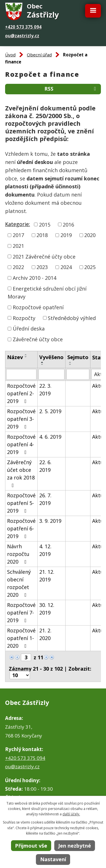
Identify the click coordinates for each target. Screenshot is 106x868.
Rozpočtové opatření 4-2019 (21, 444)
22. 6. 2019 (45, 466)
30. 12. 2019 (47, 609)
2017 (18, 235)
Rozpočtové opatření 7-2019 (21, 613)
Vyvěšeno (51, 357)
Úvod (10, 55)
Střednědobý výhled (72, 318)
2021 (18, 246)
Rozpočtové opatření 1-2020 (21, 638)
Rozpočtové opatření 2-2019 (21, 393)
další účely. (71, 814)
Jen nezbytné (75, 846)
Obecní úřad (39, 55)
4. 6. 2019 (50, 437)
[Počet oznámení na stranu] (20, 675)
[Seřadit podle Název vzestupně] (26, 355)
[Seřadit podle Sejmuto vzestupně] (70, 362)
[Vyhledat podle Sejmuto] (78, 374)
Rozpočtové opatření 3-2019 (21, 419)
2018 (42, 235)
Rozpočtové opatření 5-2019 (21, 503)
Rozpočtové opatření (38, 307)
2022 (18, 267)
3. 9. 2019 (50, 521)
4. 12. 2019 (45, 550)
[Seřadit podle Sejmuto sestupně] (70, 364)
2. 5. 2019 (50, 411)
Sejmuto (78, 357)
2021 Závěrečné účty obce (44, 256)
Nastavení (53, 859)
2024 (66, 267)
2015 (45, 224)
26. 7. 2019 (45, 499)
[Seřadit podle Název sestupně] (26, 357)
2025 (90, 267)
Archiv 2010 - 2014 (34, 278)
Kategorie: (18, 224)
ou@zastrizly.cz (22, 36)
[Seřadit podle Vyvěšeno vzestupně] (42, 362)
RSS (71, 89)
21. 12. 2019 (47, 576)
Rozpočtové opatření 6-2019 (21, 528)
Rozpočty (24, 318)
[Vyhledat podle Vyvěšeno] (51, 374)
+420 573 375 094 (23, 27)
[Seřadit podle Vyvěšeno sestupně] (42, 364)
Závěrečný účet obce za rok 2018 (21, 473)
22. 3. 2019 (45, 390)
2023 (42, 267)
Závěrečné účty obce (38, 339)
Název (15, 357)
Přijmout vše (31, 846)
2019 (66, 235)
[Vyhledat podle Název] (21, 374)
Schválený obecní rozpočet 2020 (19, 583)
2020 (90, 235)
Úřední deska (29, 329)
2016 (68, 224)
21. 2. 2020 (45, 634)
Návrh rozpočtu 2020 (18, 554)
